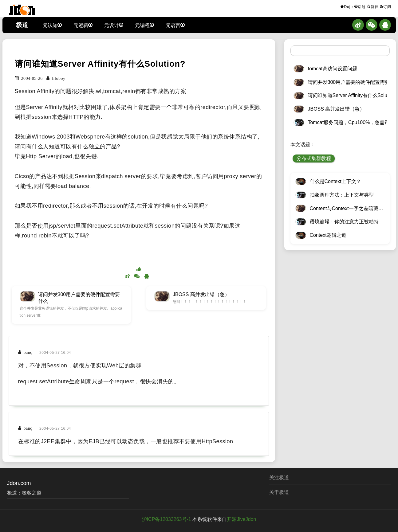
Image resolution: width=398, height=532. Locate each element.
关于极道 (279, 492)
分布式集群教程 (314, 158)
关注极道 (279, 477)
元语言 (175, 25)
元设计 (114, 25)
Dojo (347, 6)
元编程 (144, 25)
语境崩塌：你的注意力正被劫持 (344, 222)
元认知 (52, 25)
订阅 (386, 6)
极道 (22, 25)
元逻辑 (83, 25)
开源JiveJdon (241, 519)
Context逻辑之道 (328, 235)
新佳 (373, 6)
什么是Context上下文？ (335, 181)
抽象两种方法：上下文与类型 (342, 195)
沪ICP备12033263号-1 (167, 519)
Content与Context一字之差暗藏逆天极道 (354, 208)
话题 (360, 6)
